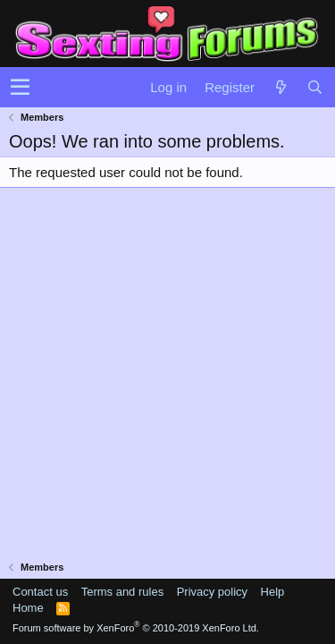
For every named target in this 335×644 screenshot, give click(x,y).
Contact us (40, 592)
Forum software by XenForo (136, 628)
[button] (20, 88)
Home (28, 608)
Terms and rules (122, 592)
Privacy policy (212, 592)
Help (273, 592)
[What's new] (281, 87)
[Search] (314, 87)
